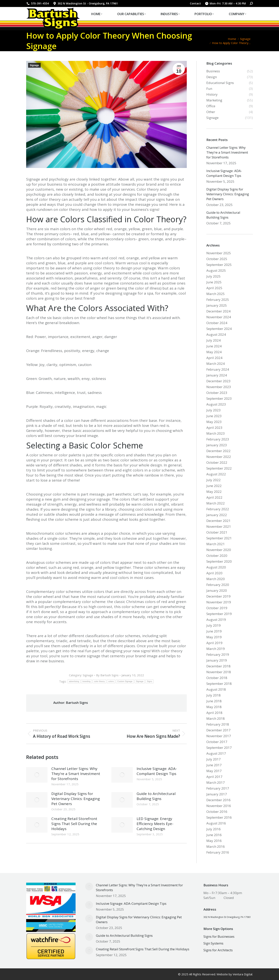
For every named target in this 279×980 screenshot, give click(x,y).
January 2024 (217, 375)
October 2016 (217, 812)
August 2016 (216, 823)
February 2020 (218, 585)
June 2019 (214, 631)
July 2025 (214, 276)
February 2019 (218, 654)
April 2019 (214, 643)
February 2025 (218, 300)
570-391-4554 (37, 3)
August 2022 (216, 474)
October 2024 (217, 323)
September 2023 (219, 398)
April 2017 (214, 777)
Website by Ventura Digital (234, 974)
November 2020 (219, 550)
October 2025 (217, 259)
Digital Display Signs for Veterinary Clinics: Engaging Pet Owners (76, 799)
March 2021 (216, 544)
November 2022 (219, 457)
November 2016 (219, 806)
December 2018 (218, 666)
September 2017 (219, 748)
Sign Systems (213, 943)
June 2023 (214, 416)
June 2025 (214, 282)
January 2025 (217, 305)
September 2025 (219, 265)
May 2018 (214, 707)
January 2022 (217, 515)
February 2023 (218, 439)
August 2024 (216, 334)
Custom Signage (125, 681)
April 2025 (214, 288)
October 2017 (217, 742)
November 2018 (219, 672)
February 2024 (218, 369)
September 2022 (219, 468)
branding (87, 681)
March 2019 (216, 649)
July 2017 (214, 759)
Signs (149, 681)
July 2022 (214, 480)
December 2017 (218, 730)
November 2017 (219, 736)
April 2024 (214, 358)
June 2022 (214, 486)
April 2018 (214, 713)
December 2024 (218, 311)
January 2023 (217, 445)
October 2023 (217, 393)
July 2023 (214, 410)
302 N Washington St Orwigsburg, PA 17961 (227, 917)
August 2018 (216, 689)
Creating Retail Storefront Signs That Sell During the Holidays (74, 824)
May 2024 (214, 352)
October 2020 (217, 556)
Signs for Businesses (219, 936)
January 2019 (217, 660)
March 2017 (216, 782)
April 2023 (214, 428)
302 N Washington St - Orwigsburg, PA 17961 (85, 3)
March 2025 (216, 294)
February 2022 (218, 509)
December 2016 (218, 800)
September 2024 (219, 329)
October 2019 (217, 608)
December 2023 (218, 381)
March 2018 (216, 718)
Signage (34, 65)
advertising (74, 681)
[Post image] (37, 775)
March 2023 (216, 433)
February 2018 (218, 724)
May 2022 (214, 492)
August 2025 (216, 270)
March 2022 (216, 503)
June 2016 (214, 835)
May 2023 (214, 422)
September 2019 (219, 614)
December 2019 (218, 596)
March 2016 (216, 846)
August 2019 (216, 620)
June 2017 (214, 765)
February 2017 (218, 788)
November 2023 (219, 387)
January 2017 (217, 794)
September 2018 (219, 684)
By (107, 675)
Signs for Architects (218, 950)
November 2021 (219, 526)
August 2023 (216, 404)
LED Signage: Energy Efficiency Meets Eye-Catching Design (155, 824)
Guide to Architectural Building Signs (156, 796)
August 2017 (216, 753)
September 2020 (219, 561)
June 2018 (214, 701)
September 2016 (219, 817)
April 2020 (214, 573)
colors (111, 681)
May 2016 (214, 841)
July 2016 (214, 829)
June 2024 (214, 346)
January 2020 (217, 590)
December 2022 (218, 451)
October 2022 (217, 462)
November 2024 (219, 317)
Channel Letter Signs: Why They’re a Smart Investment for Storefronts (76, 774)
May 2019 (214, 637)
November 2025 (219, 253)
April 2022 (214, 497)
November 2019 (219, 602)
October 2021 (217, 532)
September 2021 (219, 538)
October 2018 (217, 678)
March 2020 (216, 579)
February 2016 (218, 852)
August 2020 (216, 567)
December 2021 (218, 521)
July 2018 (214, 695)
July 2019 (214, 625)
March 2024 (216, 364)
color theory (99, 681)
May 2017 (214, 771)
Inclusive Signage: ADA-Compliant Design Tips (157, 771)
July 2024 (214, 340)
